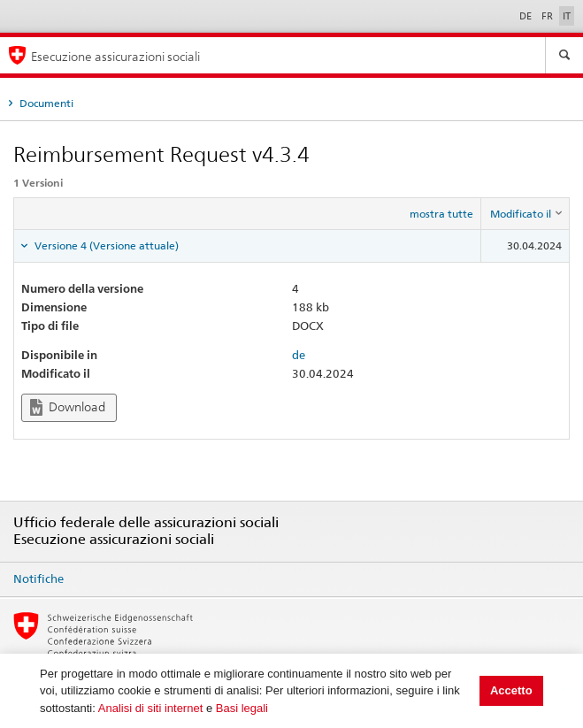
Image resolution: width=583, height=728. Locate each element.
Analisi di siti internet (151, 708)
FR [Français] (548, 16)
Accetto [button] (511, 690)
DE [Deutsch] (527, 16)
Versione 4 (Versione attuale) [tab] (105, 245)
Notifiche (38, 579)
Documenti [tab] (45, 103)
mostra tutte (441, 214)
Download (68, 407)
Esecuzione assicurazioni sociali (115, 56)
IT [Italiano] (567, 16)
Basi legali (242, 708)
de (299, 355)
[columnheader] (525, 214)
